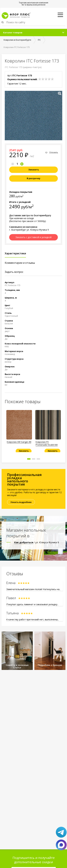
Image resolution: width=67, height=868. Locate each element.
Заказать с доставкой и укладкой (33, 237)
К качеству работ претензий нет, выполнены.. (33, 619)
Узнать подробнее (21, 502)
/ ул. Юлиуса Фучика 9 (37, 542)
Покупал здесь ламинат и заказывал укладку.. (32, 604)
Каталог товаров (13, 33)
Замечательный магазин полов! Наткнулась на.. (33, 589)
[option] (19, 430)
